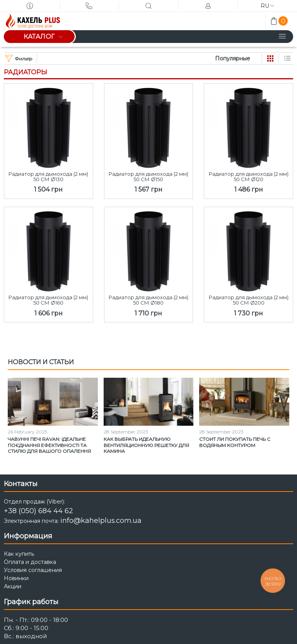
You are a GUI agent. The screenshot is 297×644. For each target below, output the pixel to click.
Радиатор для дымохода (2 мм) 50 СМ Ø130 (48, 177)
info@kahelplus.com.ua (101, 521)
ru (267, 6)
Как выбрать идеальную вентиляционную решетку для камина (146, 445)
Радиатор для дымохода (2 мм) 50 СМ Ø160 (48, 300)
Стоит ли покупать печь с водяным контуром (235, 442)
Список (287, 58)
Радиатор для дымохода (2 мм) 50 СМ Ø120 (249, 177)
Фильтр (19, 58)
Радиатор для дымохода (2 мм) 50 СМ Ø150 (148, 177)
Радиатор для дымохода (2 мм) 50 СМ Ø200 (249, 300)
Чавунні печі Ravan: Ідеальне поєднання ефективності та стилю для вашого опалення (49, 445)
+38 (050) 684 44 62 (38, 511)
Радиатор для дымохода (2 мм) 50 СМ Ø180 (148, 300)
